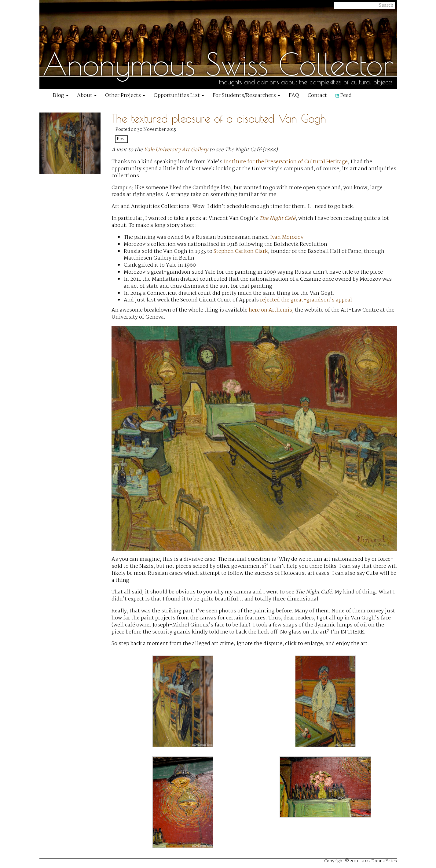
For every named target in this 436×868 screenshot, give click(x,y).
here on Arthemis (270, 310)
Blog (61, 96)
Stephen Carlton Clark (241, 251)
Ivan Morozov (287, 237)
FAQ (294, 96)
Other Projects (125, 96)
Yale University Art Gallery (176, 150)
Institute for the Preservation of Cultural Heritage (286, 162)
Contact (317, 96)
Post (121, 139)
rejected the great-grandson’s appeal (306, 300)
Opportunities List (179, 96)
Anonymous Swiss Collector (218, 64)
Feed (344, 96)
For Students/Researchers (246, 96)
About (87, 96)
